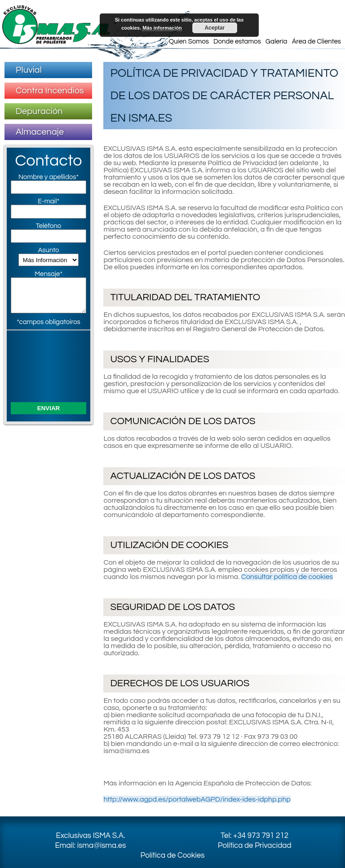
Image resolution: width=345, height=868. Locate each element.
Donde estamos (237, 42)
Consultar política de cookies (287, 577)
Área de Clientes (316, 42)
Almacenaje (40, 132)
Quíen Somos (189, 42)
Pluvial (29, 70)
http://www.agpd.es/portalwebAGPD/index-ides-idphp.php (197, 799)
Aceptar (215, 28)
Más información (162, 28)
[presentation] (49, 365)
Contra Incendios (50, 91)
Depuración (39, 111)
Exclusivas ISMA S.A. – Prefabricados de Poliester (56, 25)
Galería (276, 42)
